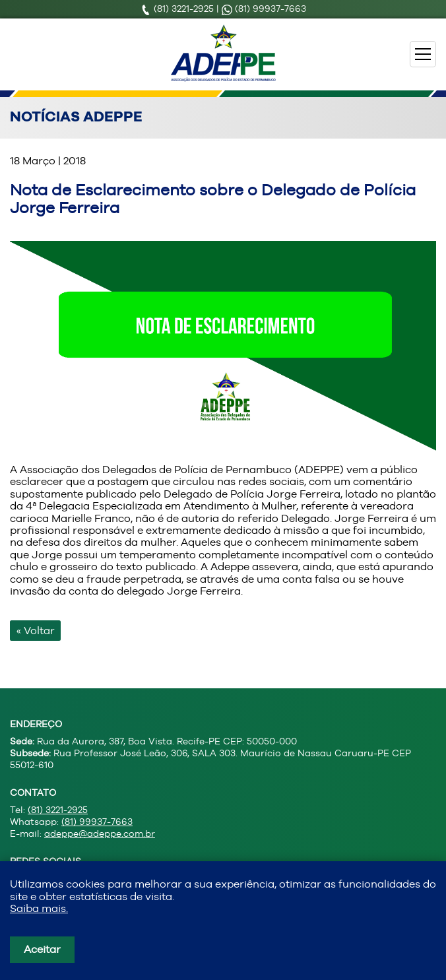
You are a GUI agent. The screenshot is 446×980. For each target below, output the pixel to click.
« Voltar (36, 631)
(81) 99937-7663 (264, 9)
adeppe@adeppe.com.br (100, 833)
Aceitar (42, 949)
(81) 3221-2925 (178, 9)
